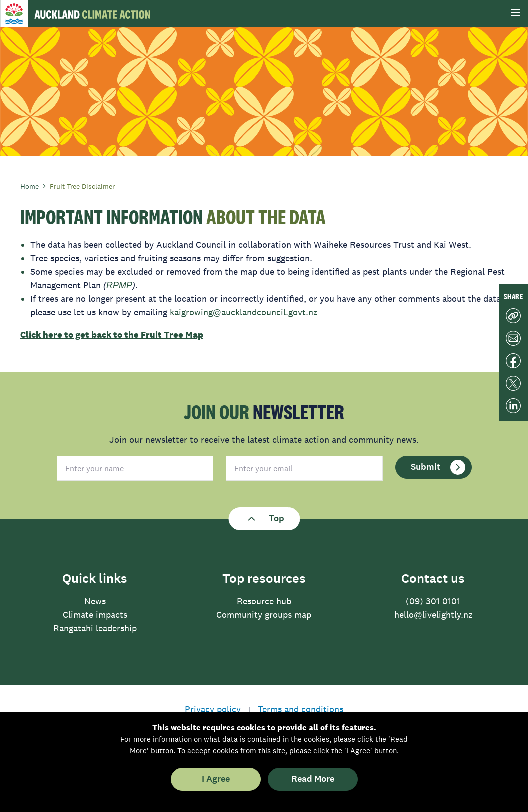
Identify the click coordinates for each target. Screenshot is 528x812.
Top (264, 519)
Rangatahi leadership (95, 628)
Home (33, 186)
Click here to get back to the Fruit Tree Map (112, 335)
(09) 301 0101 (433, 601)
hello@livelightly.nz (433, 615)
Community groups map (264, 615)
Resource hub (264, 601)
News (95, 601)
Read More (313, 779)
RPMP (119, 285)
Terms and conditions (301, 709)
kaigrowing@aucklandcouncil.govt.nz (243, 312)
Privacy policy (213, 709)
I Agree (216, 779)
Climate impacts (95, 615)
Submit (438, 467)
